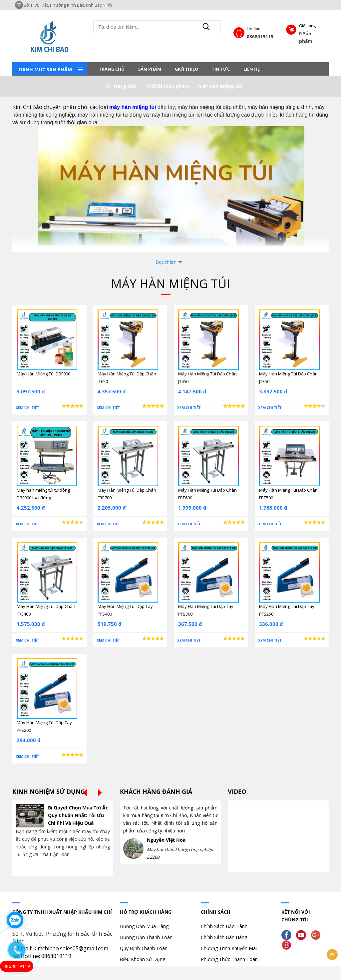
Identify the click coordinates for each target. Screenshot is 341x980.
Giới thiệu (186, 69)
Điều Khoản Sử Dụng (143, 959)
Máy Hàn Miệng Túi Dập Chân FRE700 (127, 494)
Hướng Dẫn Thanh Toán (146, 937)
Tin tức (221, 69)
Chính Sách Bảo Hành (224, 926)
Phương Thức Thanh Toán (229, 959)
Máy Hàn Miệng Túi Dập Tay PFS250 (287, 610)
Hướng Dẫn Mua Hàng (144, 926)
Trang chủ (112, 69)
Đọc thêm (166, 262)
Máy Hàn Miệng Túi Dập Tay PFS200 (44, 726)
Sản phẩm (150, 69)
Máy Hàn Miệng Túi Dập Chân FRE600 (207, 494)
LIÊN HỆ (252, 69)
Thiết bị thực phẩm (167, 86)
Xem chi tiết (27, 408)
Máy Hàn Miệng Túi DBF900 (43, 374)
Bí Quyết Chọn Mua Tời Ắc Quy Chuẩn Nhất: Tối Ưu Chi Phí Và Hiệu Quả (78, 815)
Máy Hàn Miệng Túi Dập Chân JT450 (207, 378)
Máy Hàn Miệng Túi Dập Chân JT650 (127, 378)
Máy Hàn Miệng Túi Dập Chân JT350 (288, 378)
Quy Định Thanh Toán (144, 948)
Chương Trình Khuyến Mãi (229, 948)
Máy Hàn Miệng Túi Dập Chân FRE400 (46, 610)
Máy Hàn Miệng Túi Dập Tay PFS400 (125, 610)
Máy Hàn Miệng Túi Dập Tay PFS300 (206, 610)
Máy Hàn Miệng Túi (220, 86)
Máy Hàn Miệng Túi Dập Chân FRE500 (288, 494)
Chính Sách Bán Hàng (224, 937)
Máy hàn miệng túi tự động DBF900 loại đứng (43, 494)
